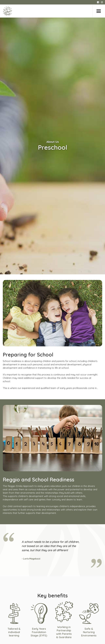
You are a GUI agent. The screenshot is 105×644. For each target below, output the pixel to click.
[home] (7, 11)
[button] (99, 11)
